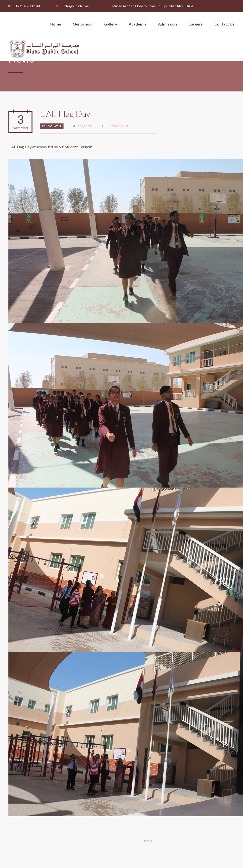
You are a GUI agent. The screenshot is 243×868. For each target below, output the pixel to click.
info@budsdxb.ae (76, 6)
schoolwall (52, 126)
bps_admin (85, 126)
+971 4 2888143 (28, 6)
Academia (138, 24)
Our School (83, 24)
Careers (196, 24)
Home (56, 24)
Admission (167, 24)
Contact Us (224, 24)
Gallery (111, 24)
